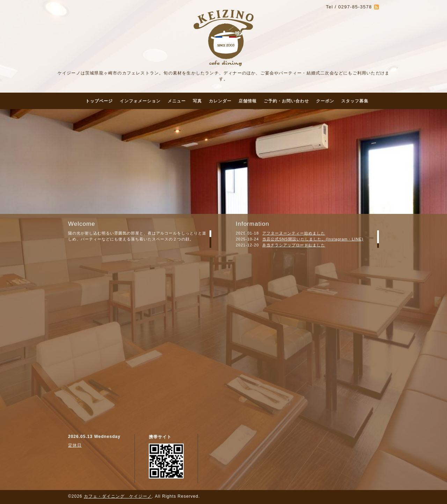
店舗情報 (248, 101)
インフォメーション (140, 101)
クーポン (325, 101)
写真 (197, 101)
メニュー (177, 101)
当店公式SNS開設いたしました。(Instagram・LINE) (313, 239)
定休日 (75, 445)
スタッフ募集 (355, 101)
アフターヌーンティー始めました (294, 233)
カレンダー (220, 101)
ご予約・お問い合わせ (286, 101)
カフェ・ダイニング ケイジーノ (118, 496)
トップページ (99, 101)
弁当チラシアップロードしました (294, 245)
